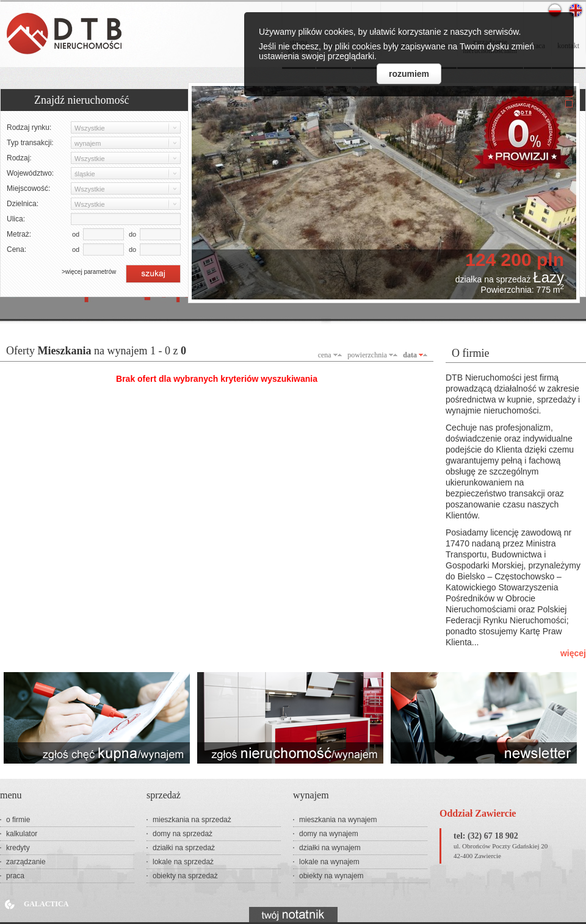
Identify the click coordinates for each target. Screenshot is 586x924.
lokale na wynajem (329, 862)
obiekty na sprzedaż (185, 876)
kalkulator (22, 834)
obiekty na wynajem (331, 876)
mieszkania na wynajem (338, 820)
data (410, 355)
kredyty (18, 848)
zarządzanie (26, 862)
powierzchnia (367, 355)
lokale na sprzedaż (183, 862)
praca (15, 876)
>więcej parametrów (89, 272)
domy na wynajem (329, 834)
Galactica (46, 904)
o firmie (18, 820)
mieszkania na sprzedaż (192, 820)
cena (325, 355)
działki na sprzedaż (184, 848)
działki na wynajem (330, 848)
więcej (573, 653)
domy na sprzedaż (183, 834)
